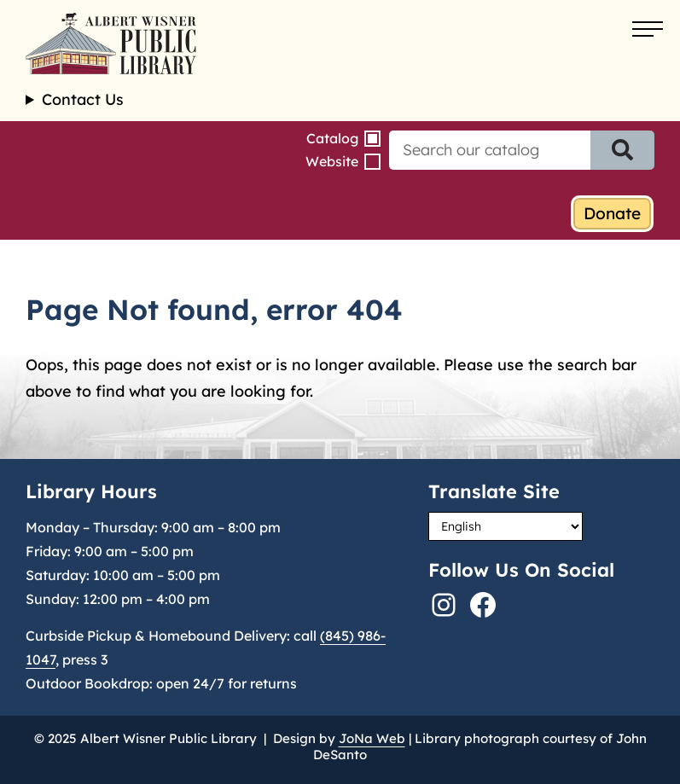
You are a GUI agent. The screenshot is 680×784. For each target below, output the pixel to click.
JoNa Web (372, 738)
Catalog (332, 138)
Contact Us (83, 100)
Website (332, 161)
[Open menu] (648, 30)
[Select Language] (506, 526)
